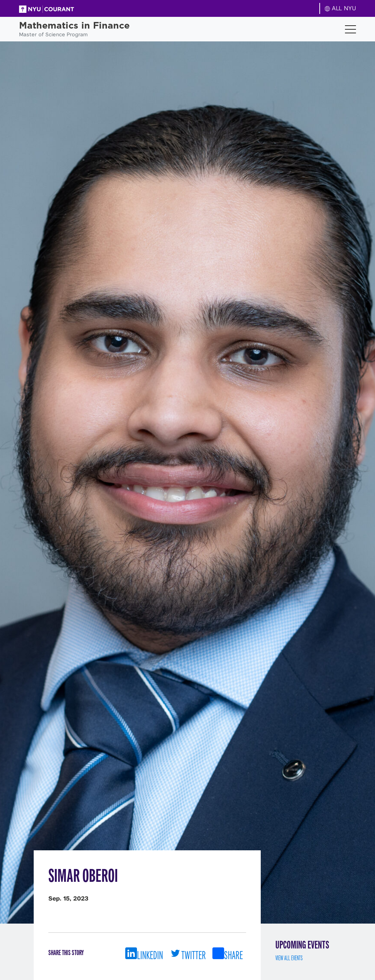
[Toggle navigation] (350, 29)
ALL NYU (340, 8)
